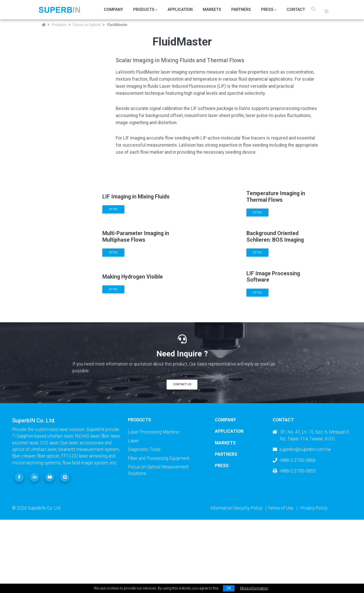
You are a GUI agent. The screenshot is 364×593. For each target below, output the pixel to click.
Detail (113, 220)
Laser (133, 505)
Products (144, 9)
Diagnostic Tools (144, 514)
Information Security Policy (236, 572)
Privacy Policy (314, 572)
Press (267, 9)
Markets (212, 9)
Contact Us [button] (182, 449)
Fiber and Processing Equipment (159, 522)
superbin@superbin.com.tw (302, 514)
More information (254, 588)
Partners (241, 9)
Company (113, 9)
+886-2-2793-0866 (294, 524)
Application (180, 9)
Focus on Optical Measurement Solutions (87, 25)
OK (229, 588)
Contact (296, 9)
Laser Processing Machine (154, 496)
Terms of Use (280, 572)
